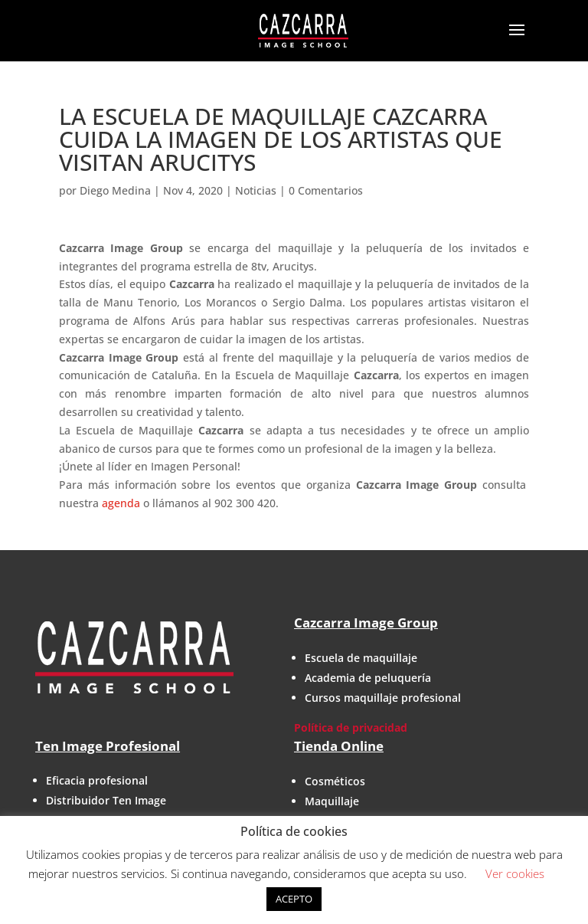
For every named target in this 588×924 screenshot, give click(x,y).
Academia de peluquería (368, 678)
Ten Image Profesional (108, 746)
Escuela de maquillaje (361, 658)
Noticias (256, 190)
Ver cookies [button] (515, 873)
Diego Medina (115, 190)
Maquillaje (332, 801)
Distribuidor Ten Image (106, 800)
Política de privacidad (351, 727)
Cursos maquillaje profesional (383, 698)
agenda (121, 503)
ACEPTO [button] (294, 899)
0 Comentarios (326, 190)
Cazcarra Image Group (366, 623)
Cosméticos (335, 781)
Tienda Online (339, 746)
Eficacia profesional (97, 780)
